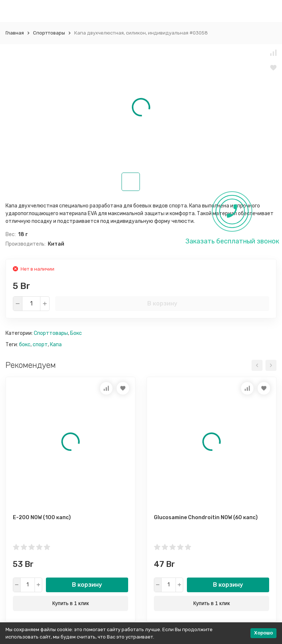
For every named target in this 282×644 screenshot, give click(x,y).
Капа (56, 345)
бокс (25, 345)
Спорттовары (49, 33)
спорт (40, 345)
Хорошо (263, 633)
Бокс (76, 333)
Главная (15, 33)
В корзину (162, 303)
